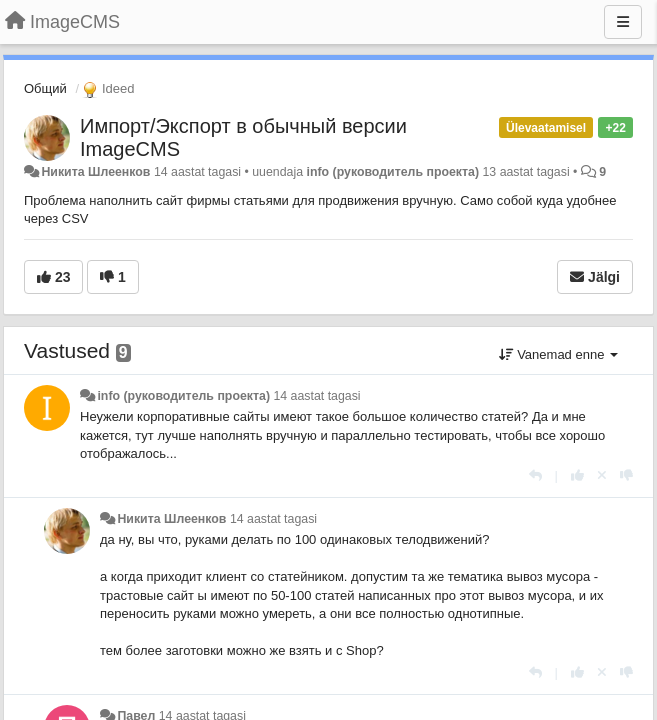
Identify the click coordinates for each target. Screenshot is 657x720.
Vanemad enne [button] (558, 354)
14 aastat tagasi (316, 396)
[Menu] (623, 22)
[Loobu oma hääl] (602, 475)
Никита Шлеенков (95, 172)
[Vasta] (535, 475)
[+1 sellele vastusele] (577, 475)
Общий (45, 88)
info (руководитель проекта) (392, 172)
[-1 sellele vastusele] (626, 475)
